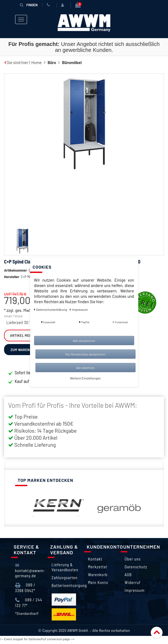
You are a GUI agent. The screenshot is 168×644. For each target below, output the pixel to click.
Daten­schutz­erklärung (51, 309)
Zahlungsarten (65, 580)
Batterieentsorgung (69, 588)
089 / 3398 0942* (25, 590)
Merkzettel (98, 569)
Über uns (133, 561)
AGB (128, 577)
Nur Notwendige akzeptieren (85, 354)
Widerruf (133, 585)
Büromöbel (72, 62)
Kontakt (95, 561)
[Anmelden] (64, 5)
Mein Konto (98, 585)
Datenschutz (136, 569)
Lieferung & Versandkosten (65, 569)
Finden (29, 5)
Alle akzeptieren (84, 341)
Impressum (135, 592)
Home (37, 62)
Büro (52, 62)
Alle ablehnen (85, 368)
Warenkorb (98, 577)
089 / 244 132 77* (29, 605)
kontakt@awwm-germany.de (30, 573)
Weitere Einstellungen (85, 378)
